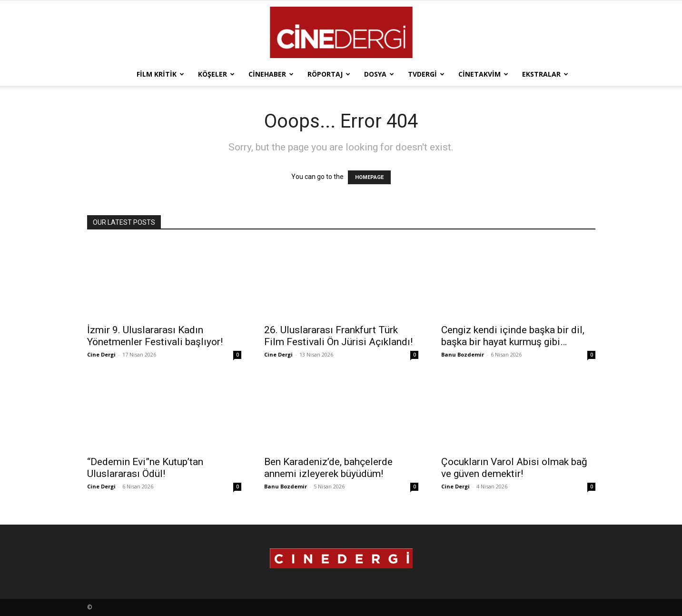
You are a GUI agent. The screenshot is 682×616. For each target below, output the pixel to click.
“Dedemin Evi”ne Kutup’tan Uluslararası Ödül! (145, 468)
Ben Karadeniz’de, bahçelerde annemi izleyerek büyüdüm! (328, 468)
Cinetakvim (483, 74)
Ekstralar (545, 74)
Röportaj (329, 74)
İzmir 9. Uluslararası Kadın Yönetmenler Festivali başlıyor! (155, 336)
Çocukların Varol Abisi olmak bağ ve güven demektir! (514, 468)
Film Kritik (160, 74)
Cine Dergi (101, 354)
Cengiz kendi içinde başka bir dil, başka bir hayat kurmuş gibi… (513, 336)
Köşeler (216, 74)
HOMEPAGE (369, 177)
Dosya (379, 74)
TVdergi (426, 74)
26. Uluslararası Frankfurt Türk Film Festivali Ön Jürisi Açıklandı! (338, 336)
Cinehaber (271, 74)
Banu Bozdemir (463, 354)
